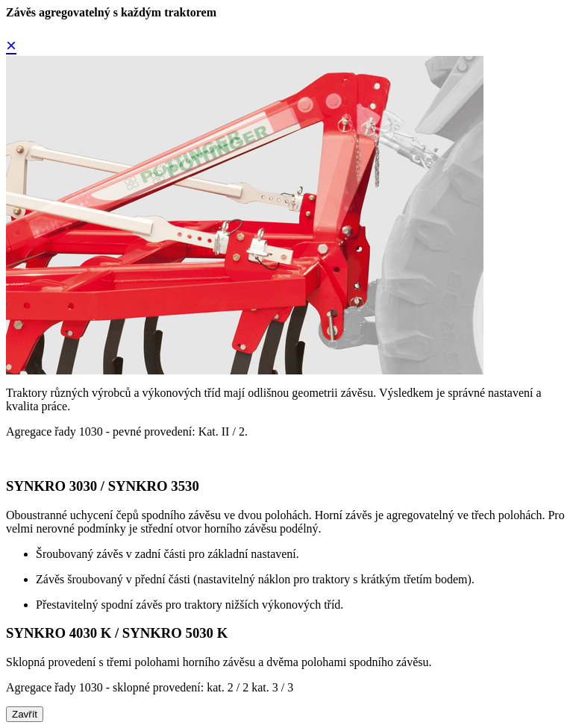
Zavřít (25, 714)
